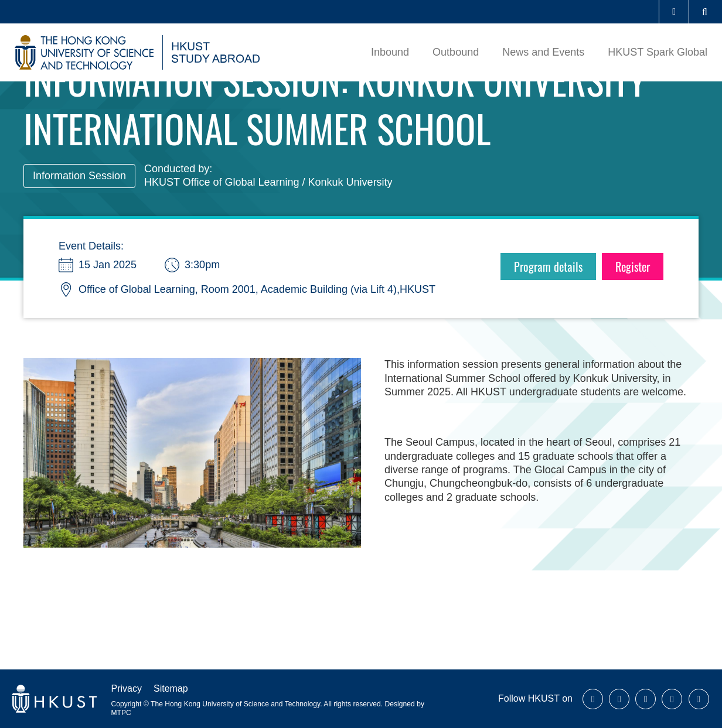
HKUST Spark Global (658, 52)
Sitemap (171, 688)
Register (633, 266)
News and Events (543, 52)
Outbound (456, 52)
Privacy (127, 688)
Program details (548, 266)
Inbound (390, 52)
